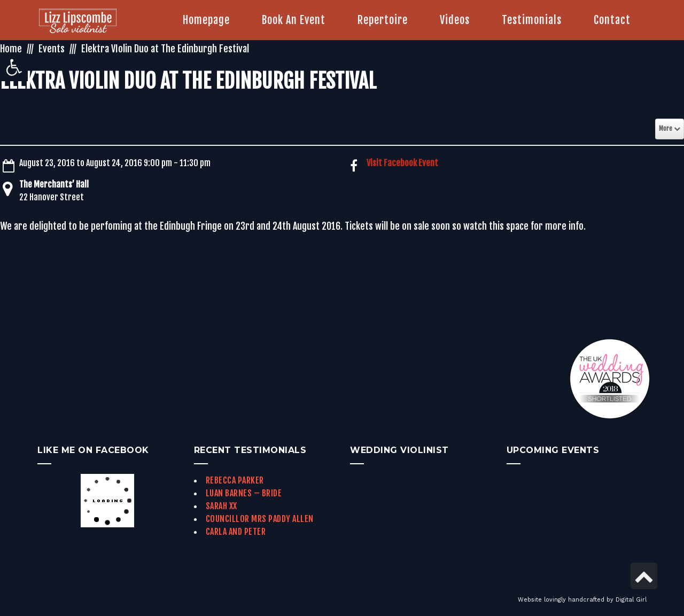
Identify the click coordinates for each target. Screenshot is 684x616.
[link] (14, 67)
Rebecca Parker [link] (235, 480)
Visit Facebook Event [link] (402, 163)
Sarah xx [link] (221, 506)
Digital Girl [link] (631, 600)
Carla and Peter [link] (236, 532)
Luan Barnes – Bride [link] (244, 493)
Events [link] (52, 49)
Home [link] (11, 49)
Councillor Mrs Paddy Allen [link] (260, 519)
